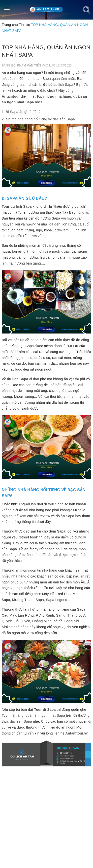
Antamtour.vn (77, 733)
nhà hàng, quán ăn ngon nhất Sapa (37, 715)
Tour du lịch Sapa (17, 206)
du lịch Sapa (63, 85)
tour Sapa (56, 504)
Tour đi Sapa (45, 710)
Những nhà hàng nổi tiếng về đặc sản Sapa (40, 119)
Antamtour (11, 96)
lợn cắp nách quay (54, 251)
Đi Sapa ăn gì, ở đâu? (23, 112)
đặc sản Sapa (21, 721)
